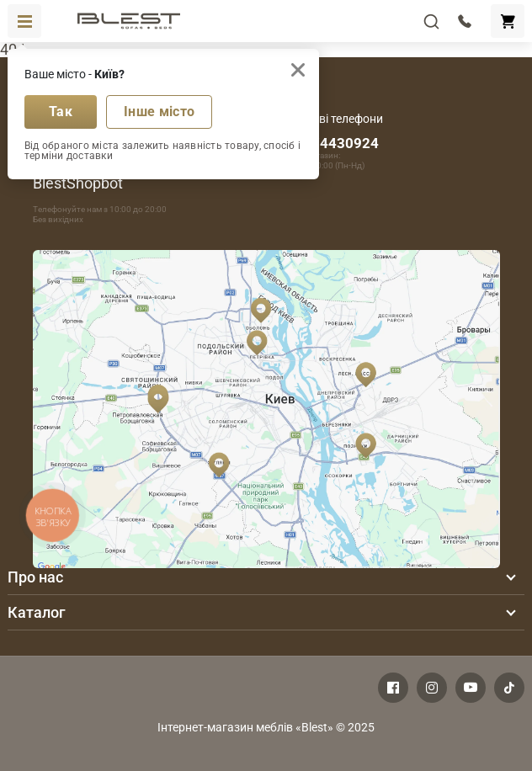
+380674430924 (325, 143)
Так (61, 112)
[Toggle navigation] (24, 21)
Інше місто (159, 112)
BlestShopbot (78, 183)
